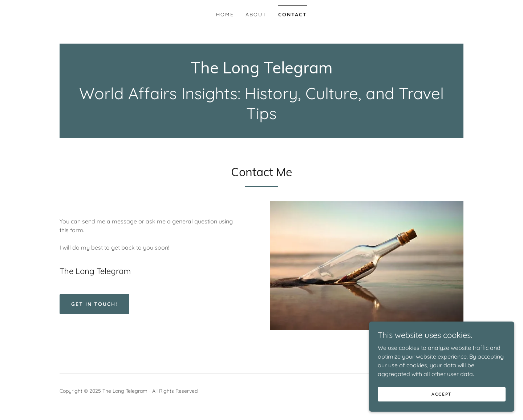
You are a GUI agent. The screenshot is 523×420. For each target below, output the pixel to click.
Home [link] (225, 15)
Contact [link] (293, 15)
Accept (442, 394)
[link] (262, 71)
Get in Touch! (94, 304)
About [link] (256, 15)
